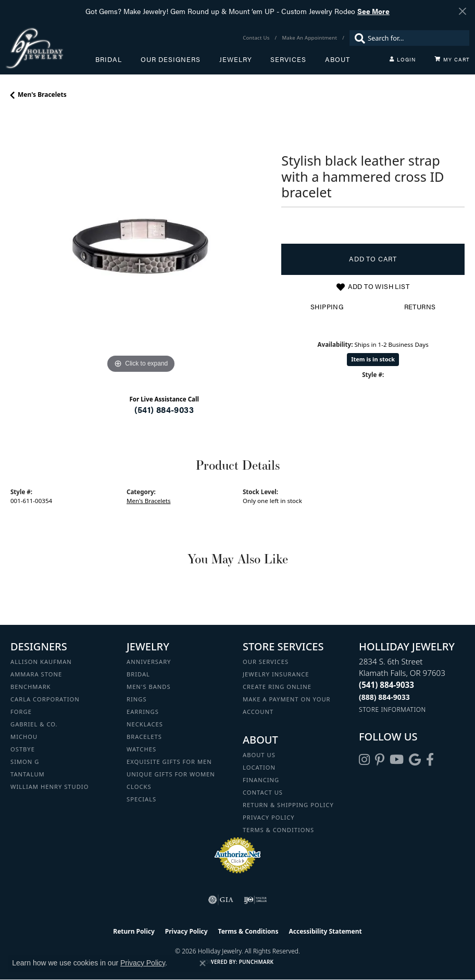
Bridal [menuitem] (138, 674)
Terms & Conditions (278, 830)
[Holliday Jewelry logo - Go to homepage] (50, 48)
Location (259, 767)
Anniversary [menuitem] (149, 662)
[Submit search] (357, 38)
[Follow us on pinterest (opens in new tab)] (380, 760)
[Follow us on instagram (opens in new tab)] (364, 760)
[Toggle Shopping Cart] (452, 59)
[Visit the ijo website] (255, 900)
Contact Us (263, 792)
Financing (261, 780)
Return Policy (134, 931)
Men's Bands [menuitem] (149, 687)
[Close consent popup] (203, 963)
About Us (259, 755)
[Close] (462, 11)
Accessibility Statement (325, 931)
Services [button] (288, 59)
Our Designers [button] (171, 59)
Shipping (327, 307)
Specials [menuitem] (141, 799)
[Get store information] (392, 709)
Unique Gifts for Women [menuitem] (171, 774)
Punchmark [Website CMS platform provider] (257, 962)
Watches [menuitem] (141, 749)
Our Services (266, 662)
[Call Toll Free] (384, 697)
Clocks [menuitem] (139, 787)
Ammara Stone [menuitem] (36, 674)
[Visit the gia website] (221, 900)
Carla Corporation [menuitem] (45, 699)
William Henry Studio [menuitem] (49, 787)
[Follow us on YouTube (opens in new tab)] (397, 760)
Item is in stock (373, 359)
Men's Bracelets (42, 95)
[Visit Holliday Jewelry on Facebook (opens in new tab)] (430, 760)
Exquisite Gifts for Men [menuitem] (169, 762)
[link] (257, 38)
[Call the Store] (386, 685)
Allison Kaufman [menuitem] (41, 662)
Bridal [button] (109, 59)
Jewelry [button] (236, 59)
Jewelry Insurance (276, 674)
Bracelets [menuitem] (144, 737)
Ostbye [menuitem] (23, 749)
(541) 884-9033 (164, 410)
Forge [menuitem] (21, 712)
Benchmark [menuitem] (31, 687)
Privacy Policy (269, 817)
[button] (403, 59)
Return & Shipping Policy (288, 805)
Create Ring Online (277, 687)
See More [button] (373, 11)
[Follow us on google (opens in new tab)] (415, 760)
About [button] (337, 59)
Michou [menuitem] (24, 737)
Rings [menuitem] (137, 699)
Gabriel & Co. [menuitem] (34, 724)
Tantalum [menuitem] (28, 774)
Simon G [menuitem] (25, 762)
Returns (420, 307)
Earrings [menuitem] (143, 712)
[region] (141, 246)
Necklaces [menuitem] (145, 724)
